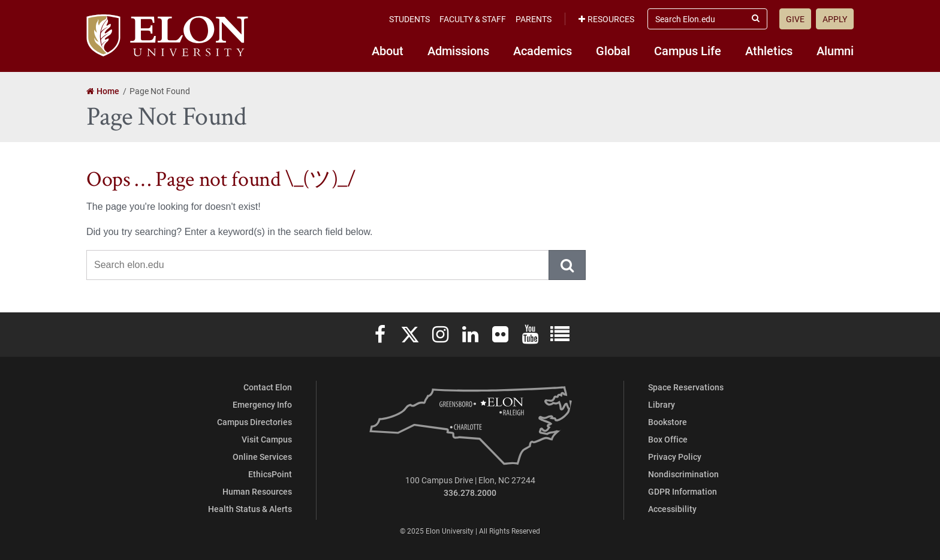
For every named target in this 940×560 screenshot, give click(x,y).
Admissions (458, 50)
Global (613, 50)
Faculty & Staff (473, 19)
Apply (835, 19)
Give (795, 19)
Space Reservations (686, 387)
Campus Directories (254, 422)
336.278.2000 (470, 493)
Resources (606, 19)
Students (409, 19)
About (388, 50)
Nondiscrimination (683, 474)
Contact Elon (268, 387)
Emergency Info (262, 404)
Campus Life (688, 50)
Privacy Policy (675, 457)
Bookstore (668, 422)
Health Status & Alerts (250, 509)
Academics (543, 50)
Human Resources (257, 491)
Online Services (262, 457)
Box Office (668, 439)
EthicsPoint (270, 474)
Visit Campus (267, 439)
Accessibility (672, 509)
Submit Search (568, 265)
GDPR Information (683, 491)
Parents (534, 19)
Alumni (835, 50)
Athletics (769, 50)
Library (662, 404)
